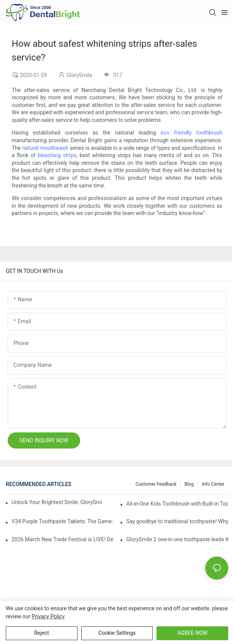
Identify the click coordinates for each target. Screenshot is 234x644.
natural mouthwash (45, 148)
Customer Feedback (156, 484)
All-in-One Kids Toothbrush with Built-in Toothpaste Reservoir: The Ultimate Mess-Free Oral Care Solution (177, 504)
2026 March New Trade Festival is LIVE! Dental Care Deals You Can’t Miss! (63, 539)
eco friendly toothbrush (192, 133)
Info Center (213, 484)
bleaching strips (57, 155)
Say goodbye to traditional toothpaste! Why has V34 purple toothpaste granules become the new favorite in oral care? (177, 521)
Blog (189, 484)
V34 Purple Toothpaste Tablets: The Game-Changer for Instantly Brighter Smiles (63, 521)
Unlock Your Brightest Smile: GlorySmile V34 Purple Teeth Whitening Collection (57, 502)
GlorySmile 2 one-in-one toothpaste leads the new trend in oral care (177, 539)
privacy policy (48, 616)
